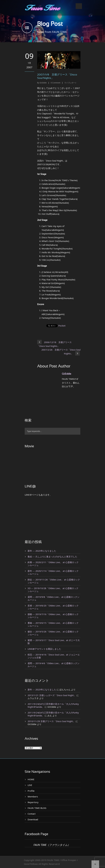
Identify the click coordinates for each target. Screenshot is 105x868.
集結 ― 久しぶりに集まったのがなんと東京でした (52, 557)
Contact (32, 814)
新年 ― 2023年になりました (42, 551)
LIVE (30, 785)
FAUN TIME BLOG (37, 808)
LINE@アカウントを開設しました (44, 649)
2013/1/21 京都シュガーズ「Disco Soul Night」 (52, 695)
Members (33, 797)
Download (33, 819)
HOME (31, 779)
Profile (31, 791)
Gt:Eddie (43, 83)
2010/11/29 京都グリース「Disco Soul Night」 (51, 721)
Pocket (62, 326)
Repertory (33, 802)
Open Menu (79, 6)
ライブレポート (70, 83)
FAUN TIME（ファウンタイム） (52, 845)
